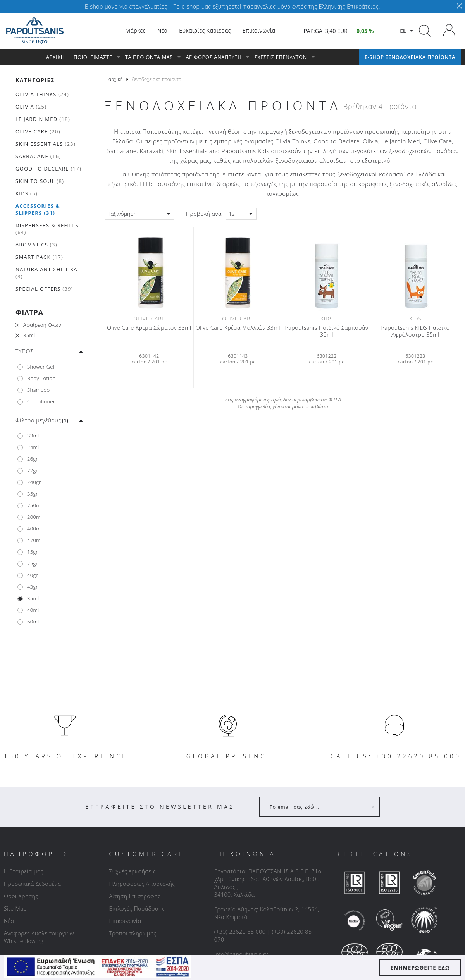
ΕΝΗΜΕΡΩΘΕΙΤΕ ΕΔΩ (420, 968)
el (403, 31)
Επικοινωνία (125, 921)
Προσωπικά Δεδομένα (32, 884)
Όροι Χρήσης (21, 896)
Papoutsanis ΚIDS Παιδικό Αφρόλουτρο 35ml (416, 331)
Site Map (15, 909)
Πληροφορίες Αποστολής (142, 884)
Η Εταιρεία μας (24, 871)
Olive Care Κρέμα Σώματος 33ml (149, 328)
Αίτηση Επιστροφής (135, 896)
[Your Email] (314, 807)
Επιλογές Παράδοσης (137, 909)
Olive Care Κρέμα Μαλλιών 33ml (238, 328)
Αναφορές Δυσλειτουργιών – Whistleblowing (41, 937)
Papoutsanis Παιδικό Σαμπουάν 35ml (327, 331)
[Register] (371, 807)
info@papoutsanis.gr (241, 954)
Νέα (9, 921)
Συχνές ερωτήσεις (132, 871)
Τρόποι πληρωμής (133, 933)
